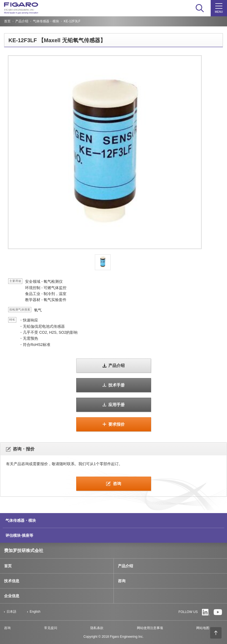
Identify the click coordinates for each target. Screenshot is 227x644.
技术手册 (116, 385)
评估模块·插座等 (19, 535)
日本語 (11, 612)
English (35, 612)
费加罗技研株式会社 (24, 551)
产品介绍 (22, 21)
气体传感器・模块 (46, 21)
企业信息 (12, 596)
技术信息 (12, 581)
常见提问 (51, 628)
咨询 (117, 484)
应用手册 (116, 405)
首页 (7, 21)
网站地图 (203, 628)
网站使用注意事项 (150, 628)
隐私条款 (97, 628)
